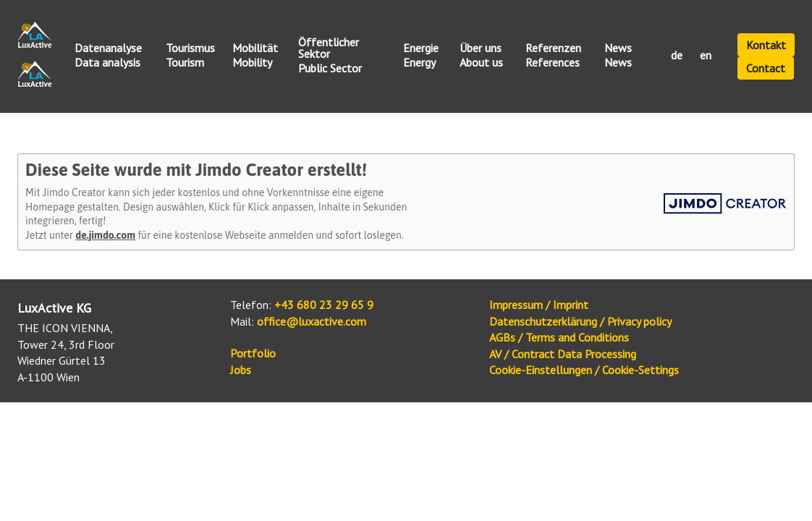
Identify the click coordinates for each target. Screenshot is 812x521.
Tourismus (190, 48)
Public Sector (330, 69)
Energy (419, 63)
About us (481, 63)
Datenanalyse (108, 48)
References (553, 63)
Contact (766, 68)
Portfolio (253, 353)
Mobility (252, 63)
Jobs (241, 370)
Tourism (185, 63)
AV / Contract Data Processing (563, 354)
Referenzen (553, 48)
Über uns (481, 48)
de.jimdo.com (105, 235)
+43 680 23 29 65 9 (324, 305)
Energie (421, 48)
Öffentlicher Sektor (329, 48)
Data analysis (107, 63)
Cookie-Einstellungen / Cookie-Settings (584, 370)
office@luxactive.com (312, 321)
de (677, 56)
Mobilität (255, 48)
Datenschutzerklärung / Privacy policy (580, 321)
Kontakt (766, 45)
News (618, 48)
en (706, 56)
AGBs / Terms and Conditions (559, 337)
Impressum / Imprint (539, 305)
